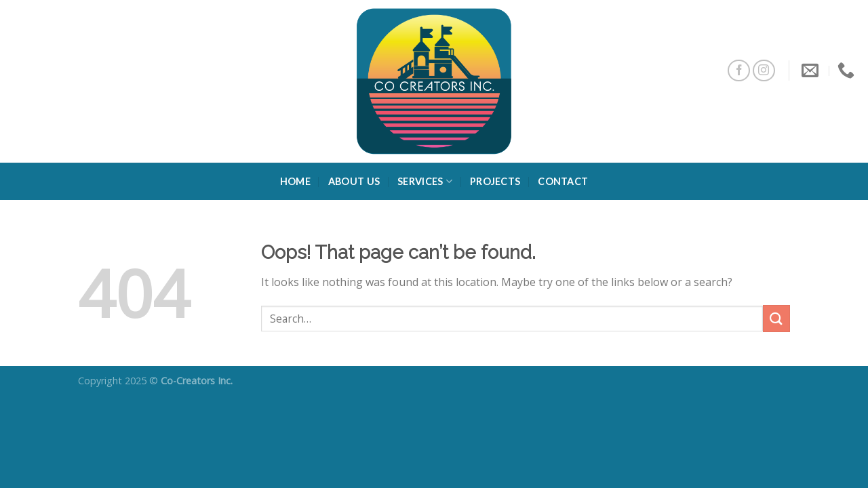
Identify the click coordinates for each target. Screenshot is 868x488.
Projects (495, 181)
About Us (354, 181)
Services (425, 181)
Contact (563, 181)
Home (295, 181)
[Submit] (776, 318)
